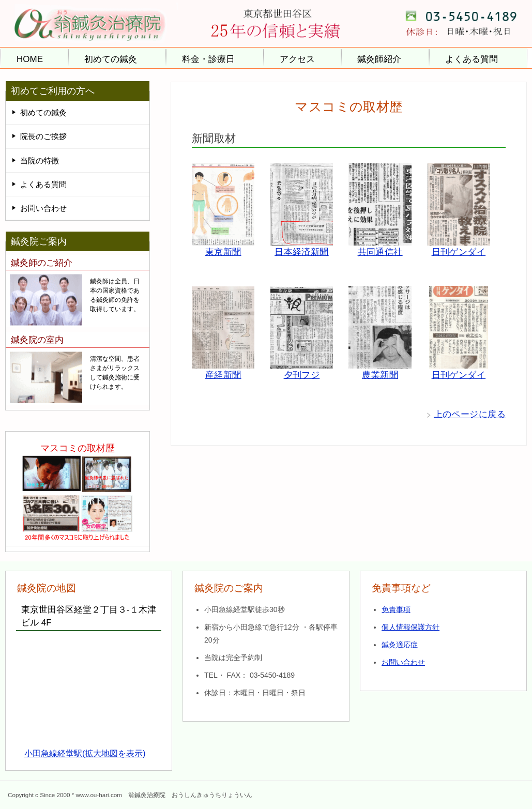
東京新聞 (223, 252)
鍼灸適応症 (400, 645)
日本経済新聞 (302, 252)
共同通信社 (380, 252)
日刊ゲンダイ (459, 252)
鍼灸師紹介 (379, 59)
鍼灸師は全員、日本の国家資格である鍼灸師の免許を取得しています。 (115, 295)
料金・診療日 (208, 59)
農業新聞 (380, 375)
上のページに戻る (470, 414)
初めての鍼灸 (111, 59)
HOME (30, 59)
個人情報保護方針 (411, 627)
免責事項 (396, 609)
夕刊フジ (302, 375)
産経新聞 (223, 375)
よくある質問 (472, 59)
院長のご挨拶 (43, 136)
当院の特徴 (40, 161)
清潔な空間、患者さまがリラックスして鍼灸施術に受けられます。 (115, 373)
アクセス (297, 59)
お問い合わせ (43, 208)
